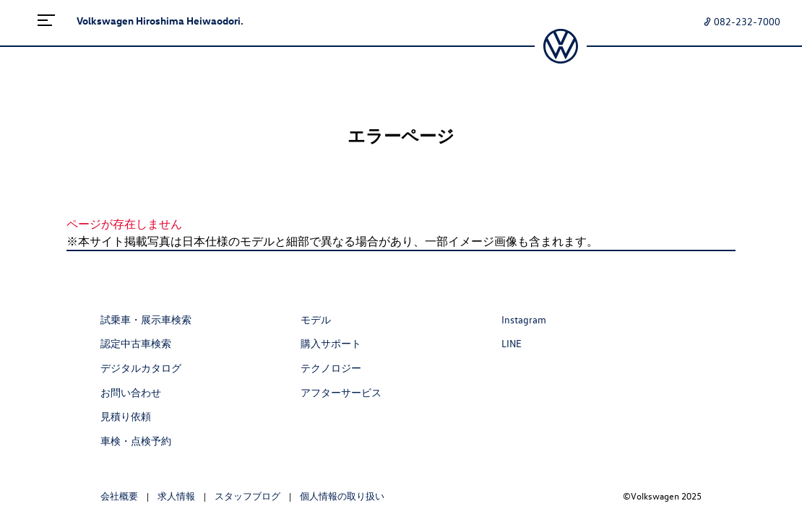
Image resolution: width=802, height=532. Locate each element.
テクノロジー (331, 368)
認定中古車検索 (136, 343)
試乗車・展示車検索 (146, 319)
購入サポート (331, 343)
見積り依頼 (126, 416)
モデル (316, 319)
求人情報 (176, 496)
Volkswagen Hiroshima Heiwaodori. (160, 21)
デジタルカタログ (141, 368)
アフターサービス (341, 392)
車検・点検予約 (136, 441)
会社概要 (119, 496)
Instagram (524, 319)
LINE (512, 343)
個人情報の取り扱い (342, 496)
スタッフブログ (247, 496)
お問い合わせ (131, 392)
